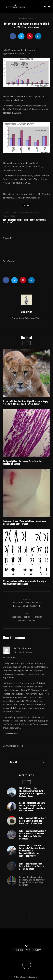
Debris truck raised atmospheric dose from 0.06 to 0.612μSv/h (26, 603)
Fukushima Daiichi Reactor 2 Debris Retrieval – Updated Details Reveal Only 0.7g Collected (32, 837)
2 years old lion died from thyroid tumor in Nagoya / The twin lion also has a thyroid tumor (26, 402)
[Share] (13, 36)
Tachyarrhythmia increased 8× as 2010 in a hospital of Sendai (23, 462)
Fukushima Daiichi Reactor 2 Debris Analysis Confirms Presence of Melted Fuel (32, 821)
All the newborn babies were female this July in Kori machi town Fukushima (25, 582)
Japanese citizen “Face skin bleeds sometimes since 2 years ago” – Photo (24, 522)
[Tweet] (21, 36)
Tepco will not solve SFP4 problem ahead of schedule (26, 617)
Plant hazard (36, 212)
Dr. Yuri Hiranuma (23, 648)
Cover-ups (7, 212)
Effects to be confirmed (26, 19)
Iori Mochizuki (9, 261)
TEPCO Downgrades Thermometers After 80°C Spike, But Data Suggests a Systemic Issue (32, 792)
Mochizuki (26, 312)
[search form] (24, 762)
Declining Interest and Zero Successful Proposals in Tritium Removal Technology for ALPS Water (32, 807)
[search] (43, 762)
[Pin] (30, 36)
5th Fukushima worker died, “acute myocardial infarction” (25, 221)
